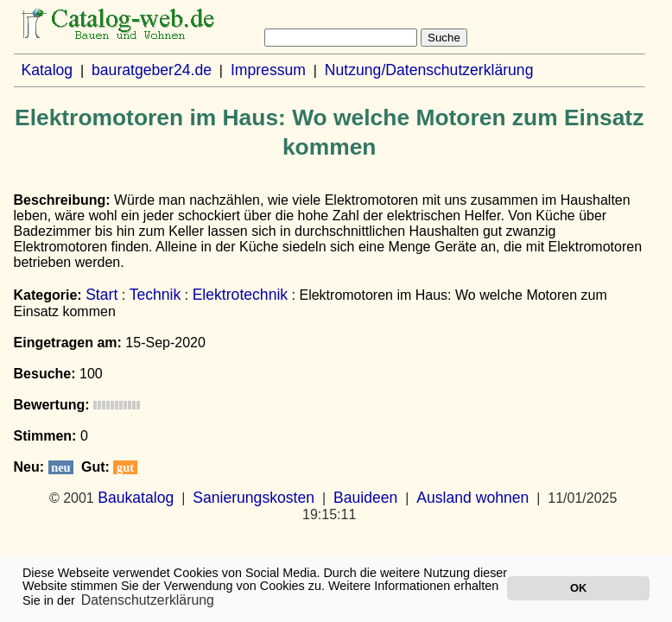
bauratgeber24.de (152, 70)
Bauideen (365, 498)
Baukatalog (136, 498)
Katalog (47, 70)
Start (101, 295)
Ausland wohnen (472, 498)
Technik (155, 295)
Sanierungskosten (254, 498)
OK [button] (578, 588)
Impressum (268, 70)
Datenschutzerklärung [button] (148, 600)
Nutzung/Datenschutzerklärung (429, 70)
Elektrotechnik (241, 295)
